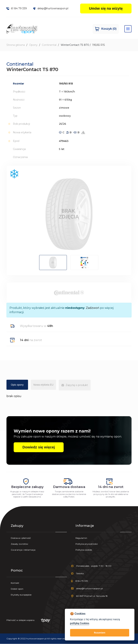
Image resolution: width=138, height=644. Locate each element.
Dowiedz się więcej (39, 447)
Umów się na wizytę (106, 8)
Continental (49, 45)
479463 (64, 141)
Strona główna (16, 45)
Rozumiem (100, 633)
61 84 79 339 (17, 8)
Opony (33, 45)
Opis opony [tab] (17, 385)
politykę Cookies (80, 623)
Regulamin (81, 538)
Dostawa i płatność (21, 538)
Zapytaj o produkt (75, 385)
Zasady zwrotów (19, 544)
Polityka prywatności (87, 544)
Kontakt (15, 583)
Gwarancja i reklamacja (23, 550)
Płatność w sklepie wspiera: (28, 621)
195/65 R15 (98, 45)
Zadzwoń (93, 308)
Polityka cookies (84, 550)
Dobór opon (17, 589)
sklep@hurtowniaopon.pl (51, 8)
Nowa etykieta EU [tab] (43, 385)
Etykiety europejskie (21, 595)
